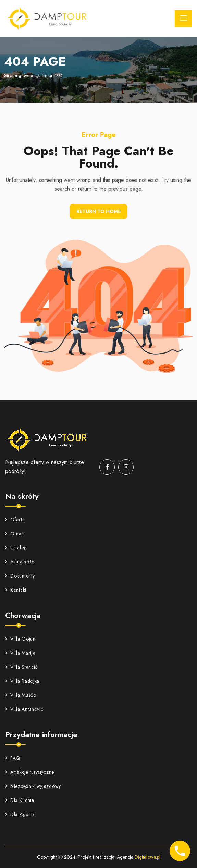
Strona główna (19, 75)
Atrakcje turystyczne (30, 772)
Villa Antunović (24, 709)
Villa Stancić (21, 667)
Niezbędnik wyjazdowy (33, 786)
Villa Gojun (20, 639)
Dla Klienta (20, 800)
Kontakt (16, 590)
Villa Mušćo (21, 695)
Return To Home (98, 211)
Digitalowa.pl (147, 857)
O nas (14, 534)
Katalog (16, 548)
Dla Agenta (20, 814)
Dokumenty (20, 576)
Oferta (15, 520)
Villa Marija (20, 653)
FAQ (13, 758)
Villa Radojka (22, 681)
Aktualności (20, 562)
